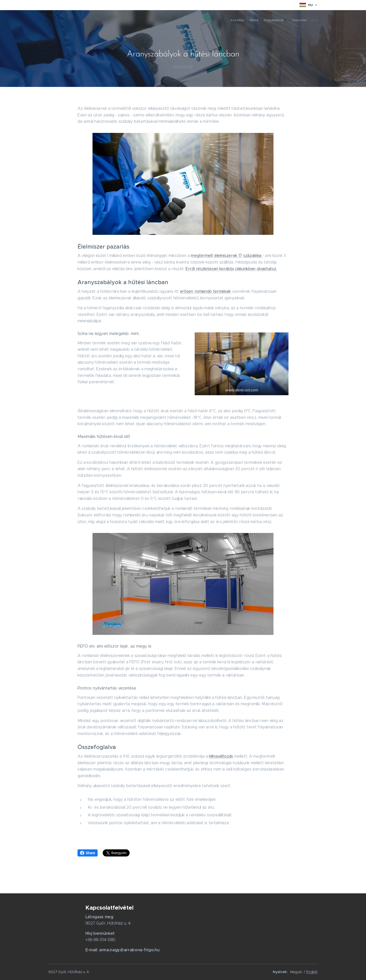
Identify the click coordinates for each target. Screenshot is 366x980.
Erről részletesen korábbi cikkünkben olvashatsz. (231, 269)
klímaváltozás (221, 756)
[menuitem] (294, 21)
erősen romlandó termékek (205, 291)
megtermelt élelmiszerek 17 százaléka (227, 256)
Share (88, 853)
